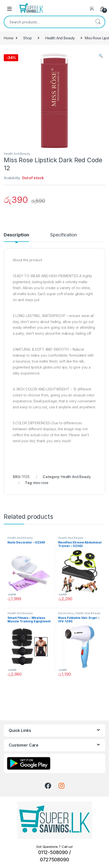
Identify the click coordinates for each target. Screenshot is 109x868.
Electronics (66, 613)
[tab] (16, 237)
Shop (27, 38)
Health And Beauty (60, 38)
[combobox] (48, 22)
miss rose (41, 483)
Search (98, 22)
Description (16, 235)
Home (8, 38)
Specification (63, 235)
